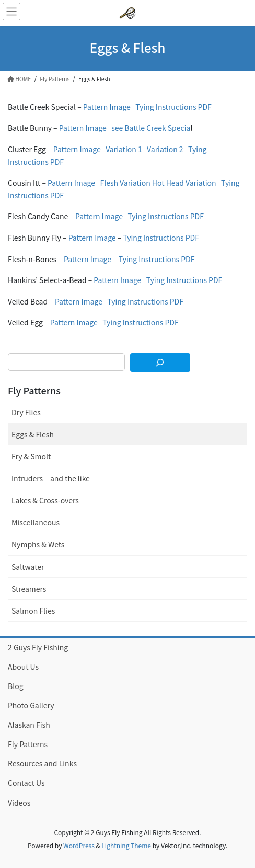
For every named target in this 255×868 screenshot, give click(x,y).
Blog (16, 686)
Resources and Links (42, 763)
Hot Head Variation (184, 183)
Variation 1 (124, 149)
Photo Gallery (31, 705)
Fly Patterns (34, 390)
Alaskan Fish (29, 725)
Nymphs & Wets (38, 544)
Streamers (29, 589)
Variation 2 (165, 149)
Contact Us (26, 783)
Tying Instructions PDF (173, 107)
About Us (23, 667)
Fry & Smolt (31, 456)
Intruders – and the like (51, 478)
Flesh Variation (125, 183)
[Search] (160, 363)
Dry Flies (26, 412)
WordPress (79, 845)
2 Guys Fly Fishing (38, 647)
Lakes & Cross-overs (45, 500)
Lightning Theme (126, 845)
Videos (19, 803)
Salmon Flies (33, 611)
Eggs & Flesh (33, 434)
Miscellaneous (36, 522)
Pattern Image (107, 107)
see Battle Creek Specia (151, 128)
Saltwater (28, 567)
